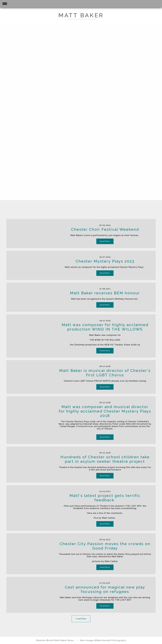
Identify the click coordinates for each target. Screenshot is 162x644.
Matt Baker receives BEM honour (105, 293)
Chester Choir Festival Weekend (105, 229)
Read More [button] (105, 241)
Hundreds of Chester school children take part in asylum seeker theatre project (105, 459)
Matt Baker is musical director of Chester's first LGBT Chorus (105, 373)
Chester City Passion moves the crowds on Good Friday (105, 546)
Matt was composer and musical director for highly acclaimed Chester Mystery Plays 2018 (105, 411)
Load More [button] (81, 619)
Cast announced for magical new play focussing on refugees (105, 589)
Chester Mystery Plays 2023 (105, 261)
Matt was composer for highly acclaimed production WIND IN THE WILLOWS (105, 327)
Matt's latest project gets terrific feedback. (105, 498)
